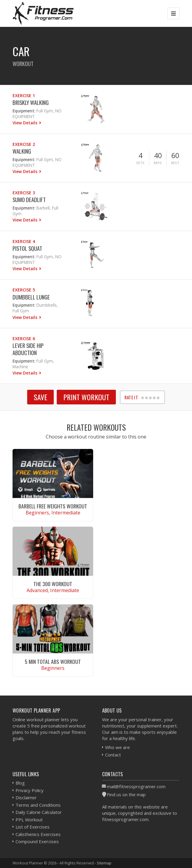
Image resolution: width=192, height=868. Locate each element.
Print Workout (86, 397)
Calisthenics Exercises (38, 834)
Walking (22, 151)
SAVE (40, 397)
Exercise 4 (24, 241)
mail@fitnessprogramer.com (136, 786)
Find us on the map (126, 794)
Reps (158, 163)
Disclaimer (26, 797)
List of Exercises (33, 827)
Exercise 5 (24, 290)
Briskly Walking (31, 102)
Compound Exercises (37, 841)
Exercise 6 (24, 339)
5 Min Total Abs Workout (53, 661)
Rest (175, 163)
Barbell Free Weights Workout (53, 506)
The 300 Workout (53, 584)
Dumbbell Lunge (31, 297)
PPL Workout (29, 820)
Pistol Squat (27, 248)
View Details (26, 123)
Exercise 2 (24, 144)
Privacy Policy (30, 790)
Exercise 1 (24, 95)
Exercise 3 (24, 193)
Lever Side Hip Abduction (28, 349)
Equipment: (24, 111)
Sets (140, 163)
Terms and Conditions (38, 805)
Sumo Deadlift (29, 200)
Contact (113, 755)
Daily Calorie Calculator (39, 812)
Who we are (117, 747)
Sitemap (104, 863)
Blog (20, 783)
